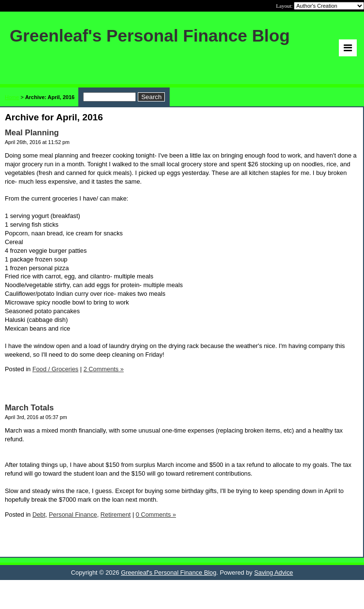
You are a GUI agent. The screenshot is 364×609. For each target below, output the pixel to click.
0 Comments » (156, 515)
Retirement (116, 515)
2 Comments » (104, 369)
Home (12, 97)
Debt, (40, 515)
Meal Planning (32, 133)
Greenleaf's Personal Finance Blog (168, 573)
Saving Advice (274, 573)
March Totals (29, 408)
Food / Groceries (55, 369)
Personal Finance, (74, 515)
